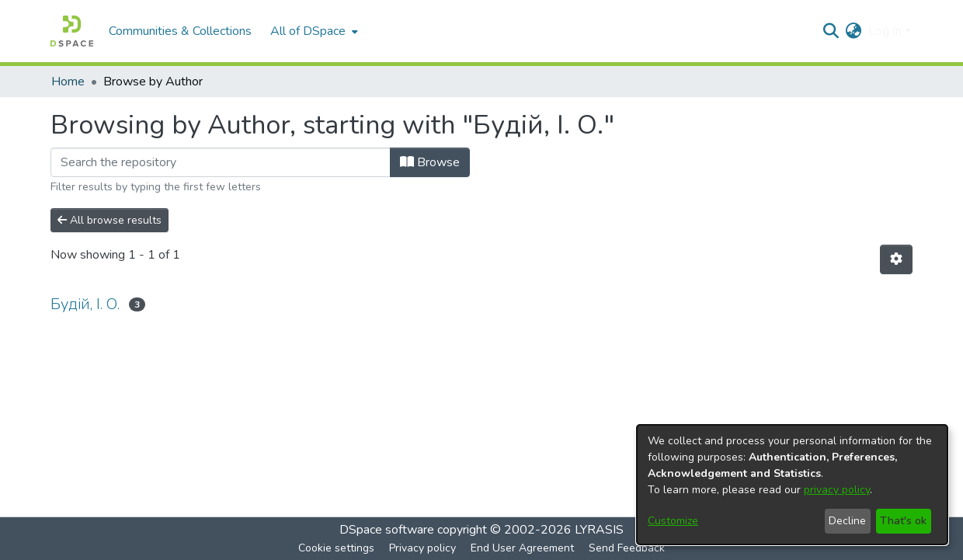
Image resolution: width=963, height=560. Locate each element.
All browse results (110, 220)
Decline (847, 521)
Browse (430, 162)
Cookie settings (336, 548)
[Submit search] (831, 31)
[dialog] (792, 485)
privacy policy (837, 490)
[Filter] (221, 162)
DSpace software (387, 530)
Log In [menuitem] (885, 31)
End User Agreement (522, 548)
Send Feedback (627, 548)
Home (68, 82)
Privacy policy (422, 548)
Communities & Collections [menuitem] (180, 31)
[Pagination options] (896, 259)
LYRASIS (599, 530)
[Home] (72, 31)
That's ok (903, 521)
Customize (673, 521)
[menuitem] (313, 31)
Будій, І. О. (85, 304)
